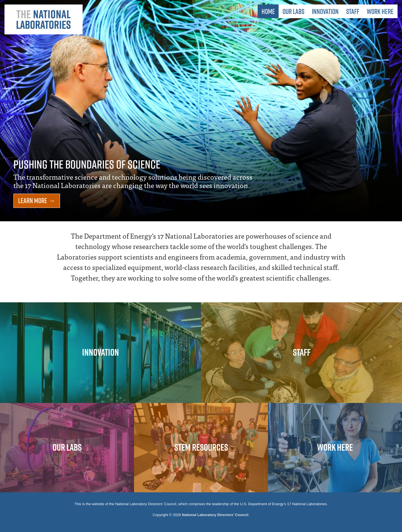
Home (268, 11)
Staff (353, 11)
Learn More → (37, 200)
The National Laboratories (44, 20)
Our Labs (293, 11)
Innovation (325, 11)
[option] (201, 111)
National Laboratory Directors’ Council (215, 515)
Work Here (380, 11)
